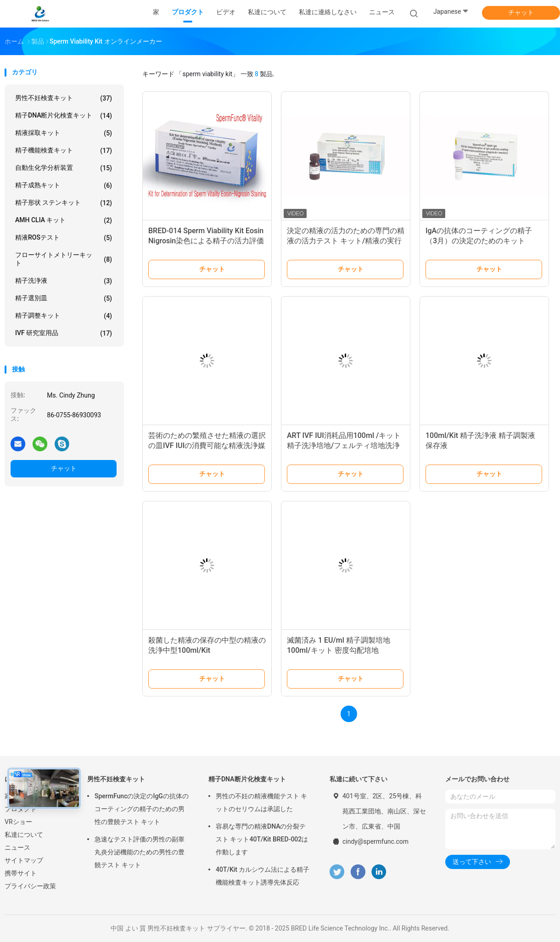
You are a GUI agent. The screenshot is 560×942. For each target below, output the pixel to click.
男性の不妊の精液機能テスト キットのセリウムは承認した (261, 802)
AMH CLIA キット (64, 220)
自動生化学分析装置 (64, 168)
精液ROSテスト (64, 238)
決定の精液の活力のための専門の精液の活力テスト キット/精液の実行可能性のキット (346, 241)
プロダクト (21, 809)
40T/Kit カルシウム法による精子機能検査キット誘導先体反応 (263, 876)
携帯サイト (21, 873)
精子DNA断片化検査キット (64, 116)
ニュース (17, 847)
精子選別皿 (64, 298)
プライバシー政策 (30, 886)
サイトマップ (24, 860)
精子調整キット (64, 316)
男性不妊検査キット (64, 98)
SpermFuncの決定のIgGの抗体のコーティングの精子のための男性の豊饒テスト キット (142, 809)
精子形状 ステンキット (64, 203)
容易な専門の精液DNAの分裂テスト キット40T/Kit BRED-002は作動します (262, 839)
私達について (24, 835)
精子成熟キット (64, 185)
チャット (521, 12)
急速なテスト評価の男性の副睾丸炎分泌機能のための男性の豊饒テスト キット (140, 852)
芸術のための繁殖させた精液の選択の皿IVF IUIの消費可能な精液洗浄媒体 (207, 446)
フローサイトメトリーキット (64, 259)
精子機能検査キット (64, 151)
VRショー (18, 822)
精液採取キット (64, 133)
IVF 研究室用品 (64, 333)
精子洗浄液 (64, 281)
